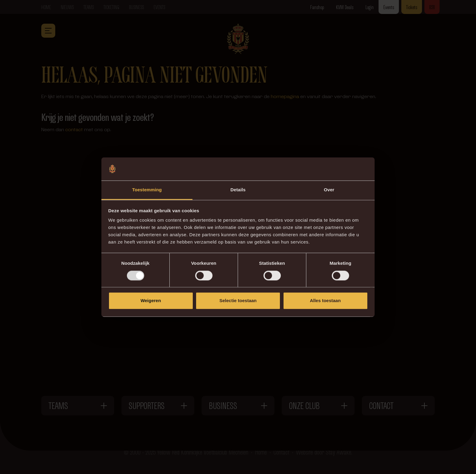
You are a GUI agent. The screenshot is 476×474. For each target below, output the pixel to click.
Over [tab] (329, 190)
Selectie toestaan (238, 301)
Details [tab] (238, 190)
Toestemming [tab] (147, 190)
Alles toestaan (325, 301)
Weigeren (151, 301)
